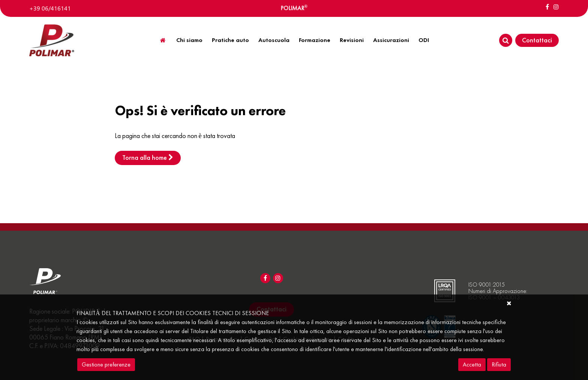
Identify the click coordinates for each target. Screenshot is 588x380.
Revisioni (352, 40)
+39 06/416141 (50, 8)
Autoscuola (274, 40)
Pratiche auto (230, 40)
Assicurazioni (391, 40)
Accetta (472, 364)
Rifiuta (499, 364)
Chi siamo (189, 40)
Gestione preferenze (106, 364)
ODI (424, 40)
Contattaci (537, 40)
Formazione (315, 40)
